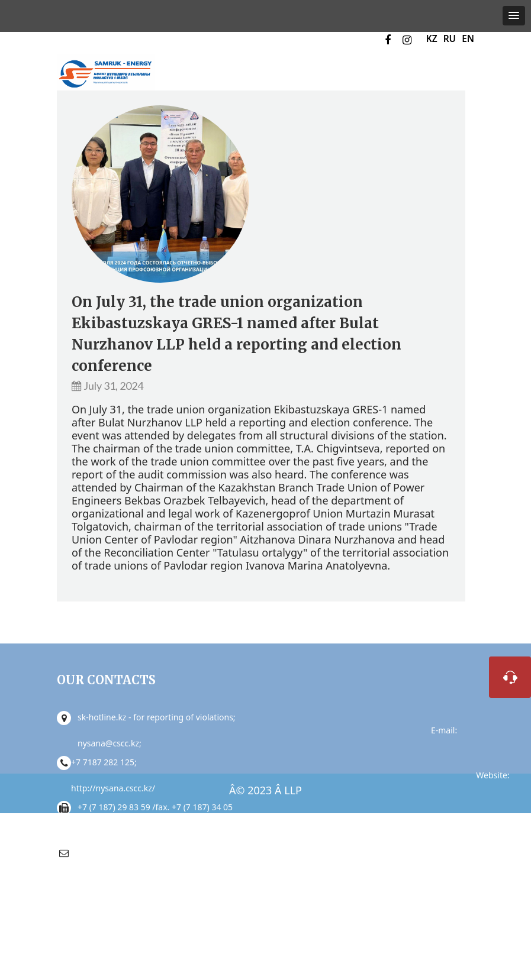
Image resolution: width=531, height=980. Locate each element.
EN (468, 38)
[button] (514, 16)
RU (450, 38)
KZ (432, 38)
